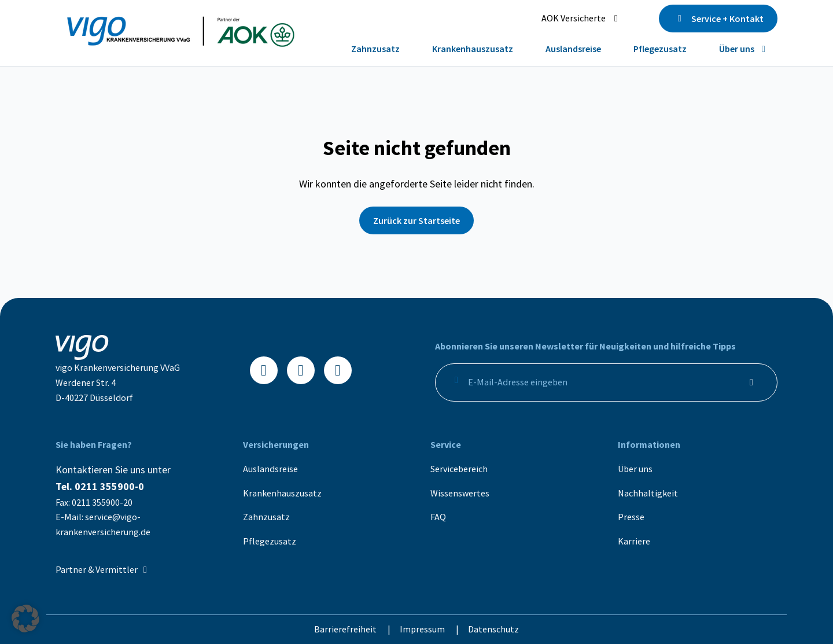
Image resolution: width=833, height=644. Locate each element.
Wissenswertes (460, 493)
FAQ (438, 517)
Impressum (423, 629)
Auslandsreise (270, 469)
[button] (25, 619)
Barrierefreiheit (346, 629)
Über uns (635, 469)
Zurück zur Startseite (417, 220)
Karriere (634, 541)
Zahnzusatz (266, 517)
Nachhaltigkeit (648, 493)
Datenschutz (493, 629)
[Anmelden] (751, 382)
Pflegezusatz (270, 541)
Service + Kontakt (718, 19)
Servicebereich (459, 469)
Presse (631, 517)
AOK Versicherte (582, 18)
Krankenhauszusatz (282, 493)
